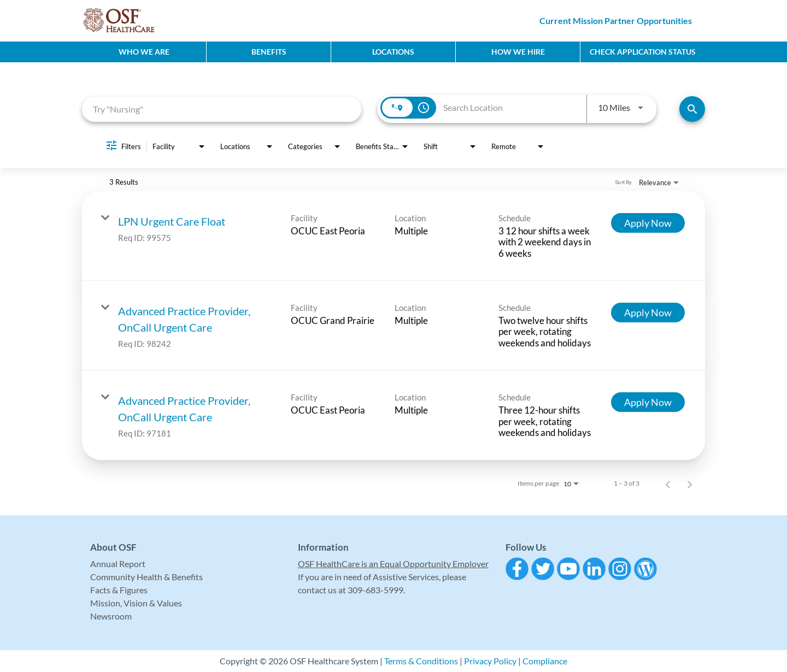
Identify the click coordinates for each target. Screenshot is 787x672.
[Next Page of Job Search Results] (690, 484)
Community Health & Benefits (146, 577)
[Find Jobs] (692, 109)
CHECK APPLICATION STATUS (643, 52)
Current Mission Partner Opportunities (616, 20)
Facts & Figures (119, 590)
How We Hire (518, 52)
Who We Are (144, 52)
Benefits (269, 52)
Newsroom (111, 616)
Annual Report (118, 564)
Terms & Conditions (421, 661)
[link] (393, 236)
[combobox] (222, 109)
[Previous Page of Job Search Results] (668, 484)
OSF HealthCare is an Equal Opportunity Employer (393, 564)
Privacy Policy (490, 661)
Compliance (545, 661)
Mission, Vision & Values (136, 603)
